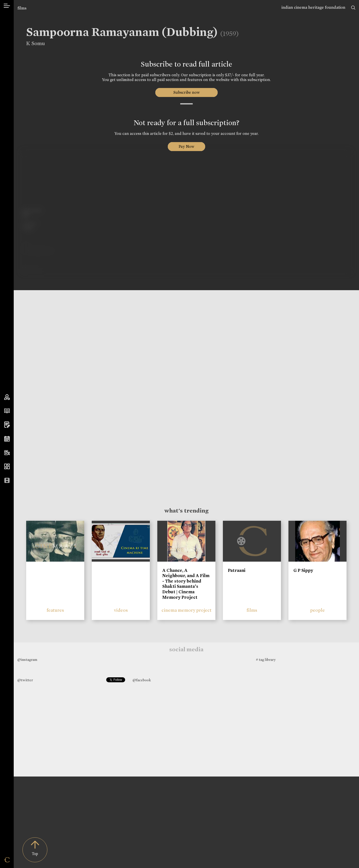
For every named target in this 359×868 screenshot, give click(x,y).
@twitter (25, 680)
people (317, 610)
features (55, 610)
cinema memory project (186, 610)
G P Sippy (303, 570)
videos (121, 610)
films (22, 8)
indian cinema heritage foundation (313, 7)
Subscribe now (186, 92)
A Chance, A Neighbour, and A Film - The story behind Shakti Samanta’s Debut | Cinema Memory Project (186, 584)
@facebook (142, 680)
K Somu (32, 43)
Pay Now (186, 146)
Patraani (237, 570)
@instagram (27, 660)
